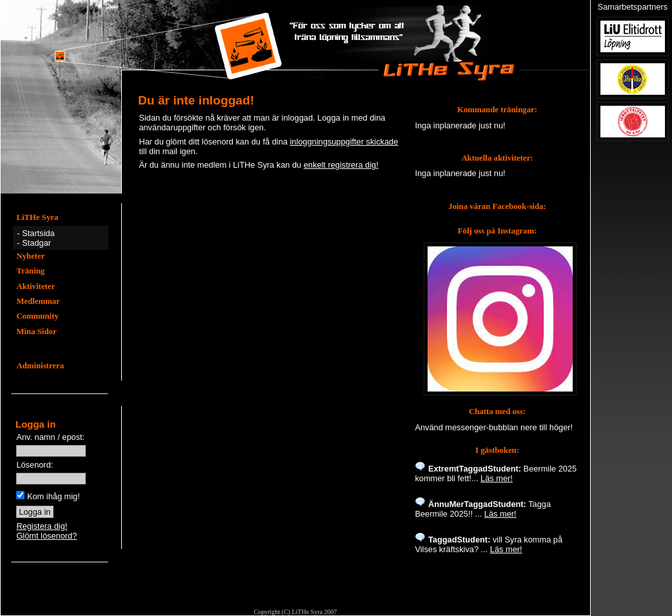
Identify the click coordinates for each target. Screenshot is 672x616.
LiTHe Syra (37, 217)
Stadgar (36, 243)
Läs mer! (497, 478)
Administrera (40, 366)
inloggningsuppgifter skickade (344, 142)
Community (37, 316)
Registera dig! (42, 526)
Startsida (38, 233)
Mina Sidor (36, 332)
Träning (30, 271)
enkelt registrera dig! (341, 165)
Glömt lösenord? (46, 536)
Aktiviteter (35, 286)
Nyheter (30, 256)
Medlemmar (38, 301)
